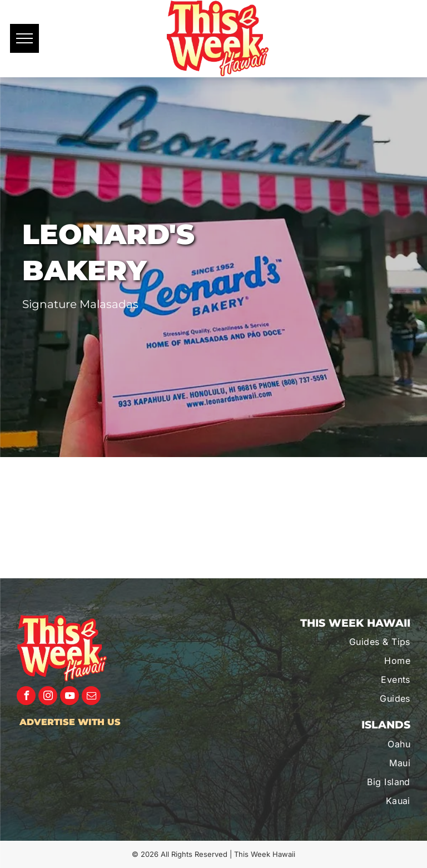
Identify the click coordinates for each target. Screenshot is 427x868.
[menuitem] (352, 642)
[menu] (24, 38)
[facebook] (26, 697)
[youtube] (69, 697)
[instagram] (48, 697)
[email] (91, 697)
